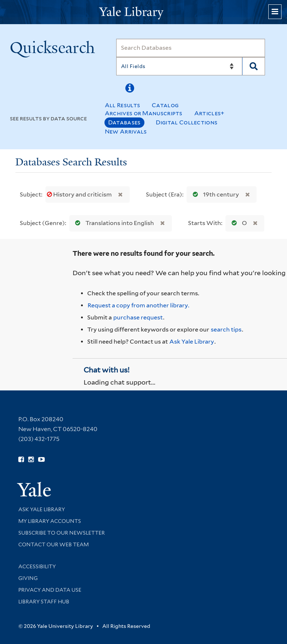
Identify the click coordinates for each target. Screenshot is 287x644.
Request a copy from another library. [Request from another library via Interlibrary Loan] (138, 305)
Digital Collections (187, 122)
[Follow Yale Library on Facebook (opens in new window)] (21, 460)
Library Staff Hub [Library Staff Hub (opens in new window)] (44, 602)
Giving (28, 578)
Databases (124, 122)
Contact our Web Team (54, 544)
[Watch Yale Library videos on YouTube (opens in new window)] (41, 460)
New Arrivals (126, 132)
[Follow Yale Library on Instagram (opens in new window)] (31, 460)
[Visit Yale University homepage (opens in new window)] (34, 487)
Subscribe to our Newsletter (62, 533)
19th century (214, 194)
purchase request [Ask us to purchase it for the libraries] (138, 317)
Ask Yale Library (192, 342)
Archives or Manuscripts (144, 113)
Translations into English (113, 223)
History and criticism (80, 194)
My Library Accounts (50, 521)
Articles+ (209, 113)
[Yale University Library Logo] (144, 12)
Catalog (165, 105)
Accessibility (37, 566)
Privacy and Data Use (50, 590)
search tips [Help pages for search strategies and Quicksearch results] (226, 330)
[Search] (191, 48)
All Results (122, 105)
